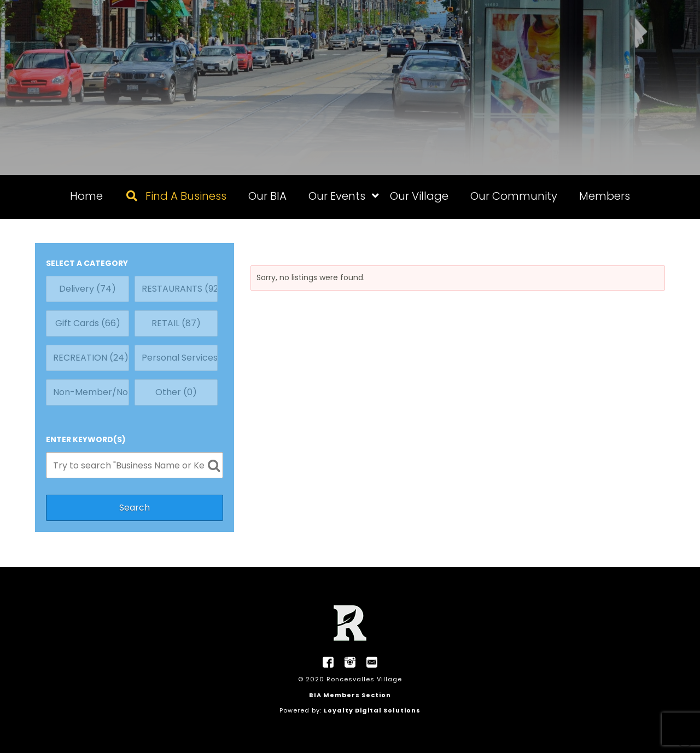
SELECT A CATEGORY (87, 263)
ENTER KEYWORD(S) (86, 439)
